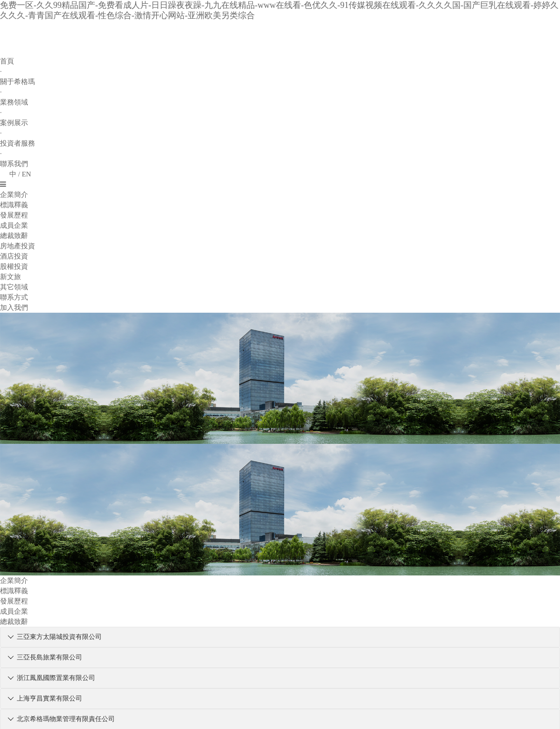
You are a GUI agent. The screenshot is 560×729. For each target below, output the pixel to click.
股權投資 (14, 266)
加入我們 (14, 308)
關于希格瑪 (17, 82)
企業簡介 (14, 195)
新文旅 (10, 277)
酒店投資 (14, 256)
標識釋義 (14, 205)
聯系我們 (14, 164)
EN (27, 174)
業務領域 (14, 102)
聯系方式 (14, 297)
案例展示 (14, 123)
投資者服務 (17, 143)
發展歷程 (14, 215)
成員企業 (14, 225)
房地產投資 (17, 246)
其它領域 (14, 287)
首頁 (7, 61)
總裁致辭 (14, 236)
